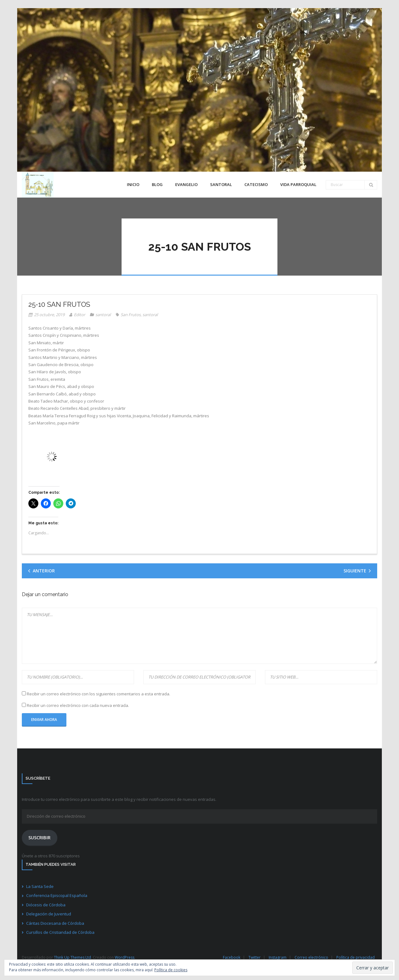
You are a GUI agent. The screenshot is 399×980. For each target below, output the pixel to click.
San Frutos (131, 315)
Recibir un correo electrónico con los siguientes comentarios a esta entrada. (99, 694)
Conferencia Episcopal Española (57, 895)
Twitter (255, 957)
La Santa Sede (40, 886)
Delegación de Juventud (49, 914)
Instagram (278, 957)
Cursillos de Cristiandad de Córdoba (60, 932)
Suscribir (39, 837)
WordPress (125, 957)
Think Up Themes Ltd (72, 957)
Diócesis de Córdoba (46, 905)
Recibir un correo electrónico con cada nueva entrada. (78, 705)
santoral (103, 315)
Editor (79, 315)
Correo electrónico (311, 957)
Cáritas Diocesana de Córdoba (55, 923)
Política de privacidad (356, 957)
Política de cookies (171, 970)
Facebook (232, 957)
